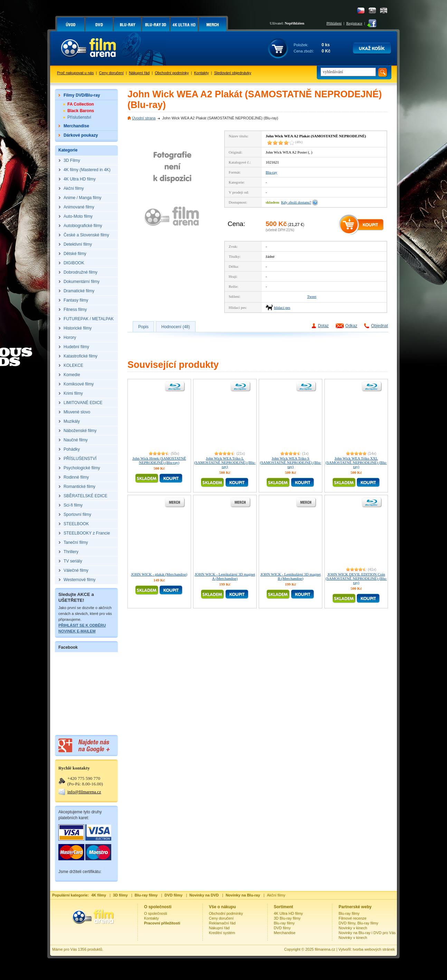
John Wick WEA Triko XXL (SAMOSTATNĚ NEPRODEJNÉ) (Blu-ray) (356, 462)
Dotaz (323, 326)
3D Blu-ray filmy (287, 918)
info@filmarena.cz (84, 792)
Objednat (379, 326)
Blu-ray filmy (284, 923)
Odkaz (351, 326)
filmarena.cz (325, 949)
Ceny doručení (112, 73)
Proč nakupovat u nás (75, 73)
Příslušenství (79, 117)
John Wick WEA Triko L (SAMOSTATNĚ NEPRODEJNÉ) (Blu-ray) (225, 462)
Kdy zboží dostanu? (296, 202)
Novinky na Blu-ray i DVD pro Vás (367, 933)
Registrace (354, 23)
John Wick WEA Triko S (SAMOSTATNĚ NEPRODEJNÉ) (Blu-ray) (291, 462)
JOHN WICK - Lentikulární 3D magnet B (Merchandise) (291, 576)
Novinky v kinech (353, 928)
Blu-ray (272, 172)
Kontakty (202, 73)
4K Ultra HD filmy (288, 913)
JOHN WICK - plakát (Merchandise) (159, 574)
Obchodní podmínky (172, 73)
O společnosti (156, 913)
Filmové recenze (353, 918)
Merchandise (285, 933)
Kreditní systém (222, 933)
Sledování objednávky (233, 73)
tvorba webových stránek (374, 949)
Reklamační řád (222, 923)
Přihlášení (334, 23)
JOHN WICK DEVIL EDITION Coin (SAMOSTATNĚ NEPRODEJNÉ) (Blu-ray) (356, 578)
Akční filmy (276, 895)
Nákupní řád (139, 73)
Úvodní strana (144, 118)
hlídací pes (282, 307)
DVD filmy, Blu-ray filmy (358, 923)
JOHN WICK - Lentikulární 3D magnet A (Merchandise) (225, 576)
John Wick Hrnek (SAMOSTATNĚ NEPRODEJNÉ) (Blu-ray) (159, 460)
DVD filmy (282, 928)
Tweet (312, 296)
